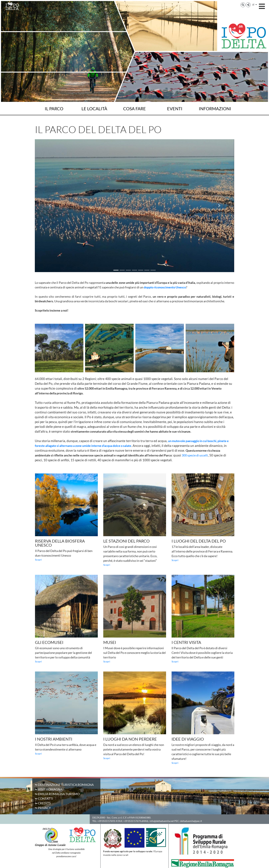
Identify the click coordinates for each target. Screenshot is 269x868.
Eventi (175, 109)
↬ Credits (43, 803)
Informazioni (215, 109)
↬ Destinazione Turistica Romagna (64, 785)
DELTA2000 (99, 818)
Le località (94, 109)
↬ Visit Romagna (49, 789)
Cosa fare (134, 109)
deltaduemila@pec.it (191, 821)
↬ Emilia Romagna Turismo (57, 794)
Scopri (38, 560)
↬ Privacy (43, 808)
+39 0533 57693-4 (107, 821)
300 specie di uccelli (195, 455)
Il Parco (54, 109)
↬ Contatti (44, 799)
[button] (243, 5)
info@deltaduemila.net (162, 821)
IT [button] (254, 5)
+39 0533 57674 (132, 821)
